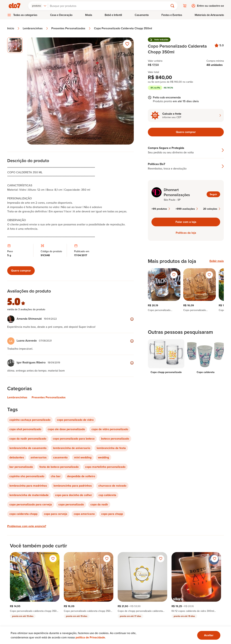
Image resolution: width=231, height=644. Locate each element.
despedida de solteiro (81, 476)
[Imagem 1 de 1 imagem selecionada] (15, 45)
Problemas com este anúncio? (27, 526)
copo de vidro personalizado (110, 429)
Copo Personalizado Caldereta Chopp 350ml (123, 28)
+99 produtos (161, 209)
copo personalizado (71, 504)
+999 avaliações (187, 209)
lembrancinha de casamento (28, 448)
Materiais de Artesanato (209, 15)
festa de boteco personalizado (59, 467)
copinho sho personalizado (27, 476)
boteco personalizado (115, 439)
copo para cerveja (56, 514)
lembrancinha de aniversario (72, 448)
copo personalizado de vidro (75, 420)
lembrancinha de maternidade (29, 495)
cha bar (56, 476)
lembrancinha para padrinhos (73, 486)
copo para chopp (112, 514)
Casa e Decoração (61, 15)
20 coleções (212, 209)
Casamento (142, 15)
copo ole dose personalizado (66, 429)
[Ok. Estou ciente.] (209, 635)
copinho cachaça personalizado (30, 420)
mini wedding (83, 457)
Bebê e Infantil (113, 15)
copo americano (84, 514)
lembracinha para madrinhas (28, 486)
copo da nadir (99, 504)
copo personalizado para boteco (74, 439)
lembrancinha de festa (111, 448)
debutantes (17, 457)
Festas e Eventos (172, 15)
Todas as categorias (25, 15)
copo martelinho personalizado (105, 467)
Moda (89, 15)
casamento (60, 457)
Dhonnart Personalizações (177, 192)
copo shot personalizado (25, 429)
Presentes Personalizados (71, 28)
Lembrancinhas (36, 28)
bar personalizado (21, 467)
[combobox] (39, 6)
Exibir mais (217, 261)
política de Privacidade (90, 637)
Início (14, 28)
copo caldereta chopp (23, 514)
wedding (103, 457)
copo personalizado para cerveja (31, 504)
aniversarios (39, 457)
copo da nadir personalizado (28, 439)
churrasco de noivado (112, 486)
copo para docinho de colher (74, 495)
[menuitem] (22, 15)
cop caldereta (107, 495)
